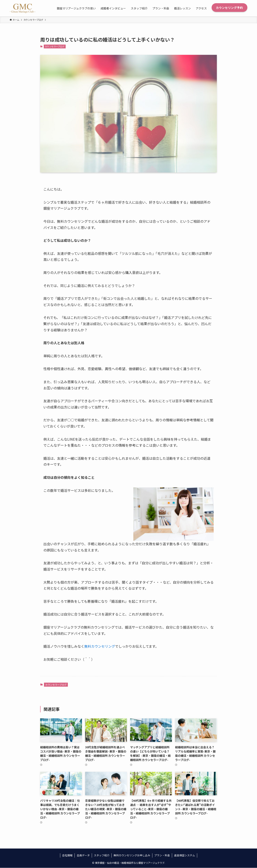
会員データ (83, 855)
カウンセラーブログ (55, 46)
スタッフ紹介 (102, 855)
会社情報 (67, 855)
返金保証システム (185, 855)
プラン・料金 (162, 855)
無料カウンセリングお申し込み (132, 855)
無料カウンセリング (100, 646)
